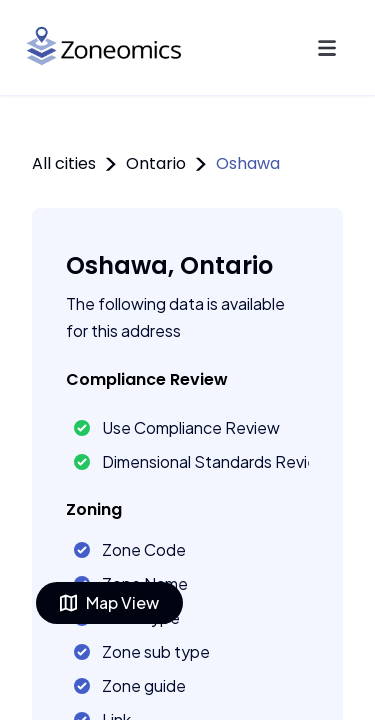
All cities (64, 163)
